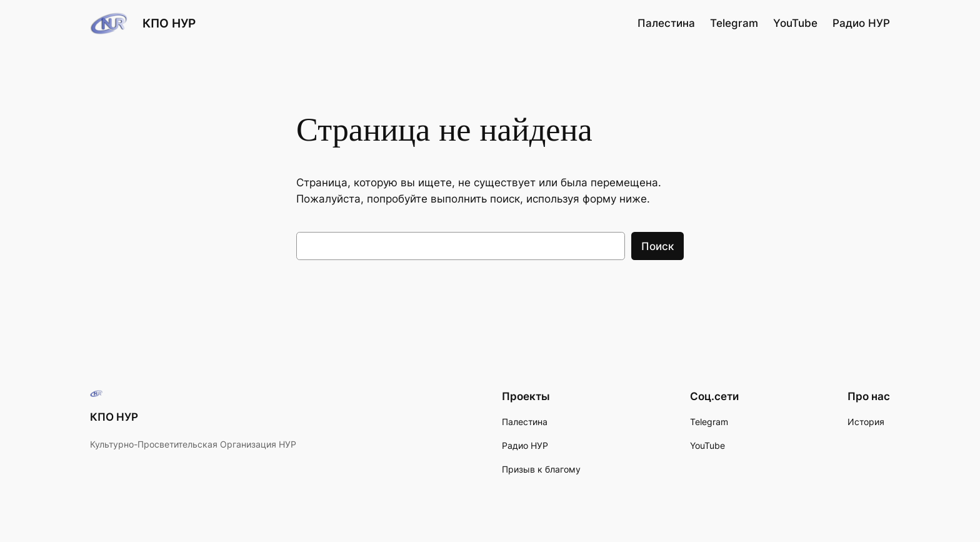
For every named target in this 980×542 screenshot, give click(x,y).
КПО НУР (169, 23)
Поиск (657, 246)
